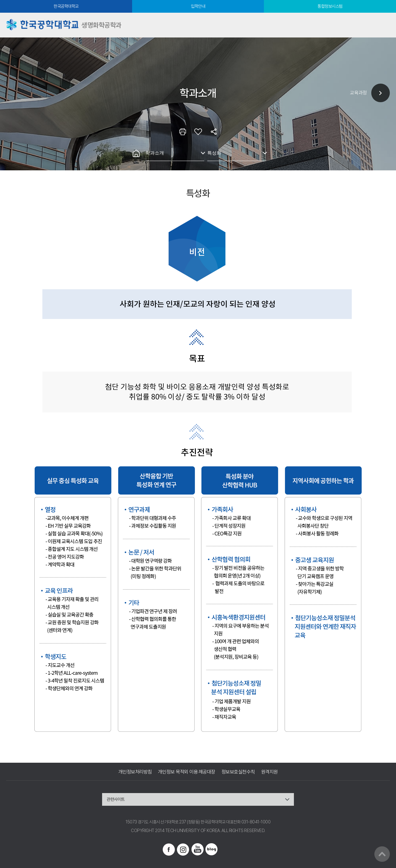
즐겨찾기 (198, 132)
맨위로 (382, 854)
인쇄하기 (183, 132)
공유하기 (213, 132)
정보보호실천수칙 (238, 772)
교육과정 (358, 93)
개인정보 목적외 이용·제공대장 (187, 772)
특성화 (214, 153)
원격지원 (269, 772)
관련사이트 (116, 799)
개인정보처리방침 (135, 772)
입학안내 (198, 6)
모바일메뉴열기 (384, 25)
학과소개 (155, 153)
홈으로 (136, 153)
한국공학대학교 (66, 6)
